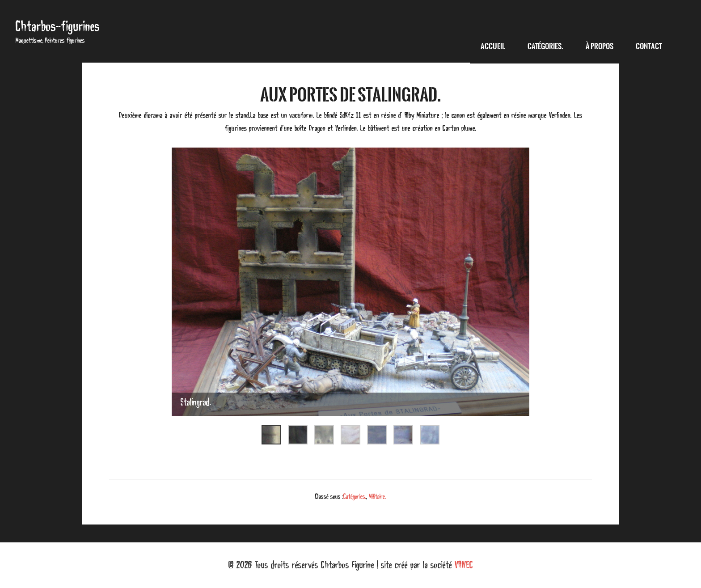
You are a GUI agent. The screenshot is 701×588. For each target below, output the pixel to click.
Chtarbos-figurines (58, 26)
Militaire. (377, 496)
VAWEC (464, 565)
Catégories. (355, 496)
